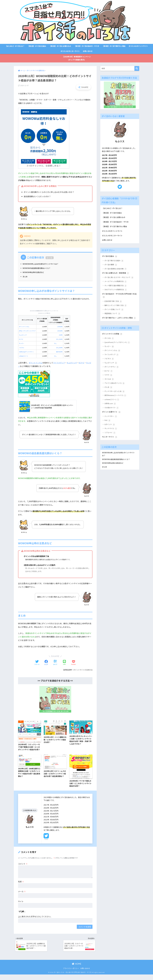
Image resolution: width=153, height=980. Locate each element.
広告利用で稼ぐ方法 (113, 304)
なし (57, 344)
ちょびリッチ (23, 335)
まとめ (25, 277)
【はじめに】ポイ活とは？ (15, 46)
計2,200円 (61, 348)
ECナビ (21, 340)
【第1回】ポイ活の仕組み (37, 46)
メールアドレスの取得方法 (115, 284)
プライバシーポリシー (71, 974)
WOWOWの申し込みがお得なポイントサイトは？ (42, 264)
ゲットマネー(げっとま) (114, 398)
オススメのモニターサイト (70, 51)
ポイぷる (109, 345)
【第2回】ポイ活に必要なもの (60, 46)
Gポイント (110, 431)
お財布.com (110, 410)
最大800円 (60, 352)
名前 (21, 886)
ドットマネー (111, 423)
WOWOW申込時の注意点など (34, 273)
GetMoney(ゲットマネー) (27, 352)
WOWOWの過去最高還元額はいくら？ (37, 269)
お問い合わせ (88, 51)
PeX (107, 427)
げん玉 (108, 394)
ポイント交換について (114, 312)
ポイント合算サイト (112, 419)
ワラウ (108, 382)
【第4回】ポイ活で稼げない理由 (114, 46)
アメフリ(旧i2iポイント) (114, 390)
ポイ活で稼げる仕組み (114, 263)
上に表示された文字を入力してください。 (35, 921)
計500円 (61, 331)
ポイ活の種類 (111, 267)
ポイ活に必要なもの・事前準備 (116, 275)
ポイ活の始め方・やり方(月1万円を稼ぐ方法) (119, 298)
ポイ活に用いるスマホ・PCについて (119, 280)
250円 (62, 335)
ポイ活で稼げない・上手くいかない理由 (118, 323)
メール (22, 896)
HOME (77, 969)
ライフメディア (60, 363)
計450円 (61, 327)
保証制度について (112, 316)
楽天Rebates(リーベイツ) (115, 402)
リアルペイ (110, 439)
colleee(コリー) (24, 356)
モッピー (22, 344)
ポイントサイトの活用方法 (82, 670)
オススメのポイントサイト (138, 46)
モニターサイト (110, 444)
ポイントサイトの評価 (113, 340)
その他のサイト (111, 414)
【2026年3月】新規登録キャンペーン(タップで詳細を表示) (77, 58)
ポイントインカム (25, 327)
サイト (21, 906)
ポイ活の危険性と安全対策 (115, 271)
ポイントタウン (111, 373)
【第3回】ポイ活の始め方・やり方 (87, 46)
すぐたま (109, 386)
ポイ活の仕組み (110, 258)
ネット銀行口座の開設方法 (115, 288)
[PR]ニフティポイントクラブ (28, 331)
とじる (50, 258)
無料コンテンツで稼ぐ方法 (115, 308)
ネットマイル (111, 435)
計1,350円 (61, 340)
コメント (23, 868)
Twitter (46, 844)
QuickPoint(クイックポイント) (117, 349)
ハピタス (22, 348)
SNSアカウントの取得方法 (116, 292)
